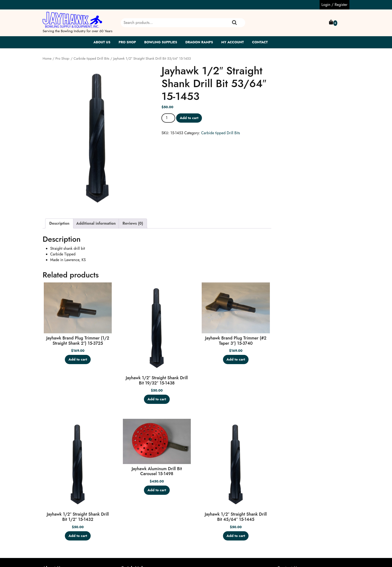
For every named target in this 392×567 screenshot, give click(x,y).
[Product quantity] (168, 118)
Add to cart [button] (78, 359)
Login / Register (334, 5)
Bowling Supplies (161, 42)
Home (47, 58)
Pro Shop (127, 42)
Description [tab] (59, 223)
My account (232, 42)
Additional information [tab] (96, 223)
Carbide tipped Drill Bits (91, 58)
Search (234, 23)
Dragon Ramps (199, 42)
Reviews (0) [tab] (133, 223)
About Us (102, 42)
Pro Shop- (62, 58)
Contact (260, 42)
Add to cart (189, 118)
